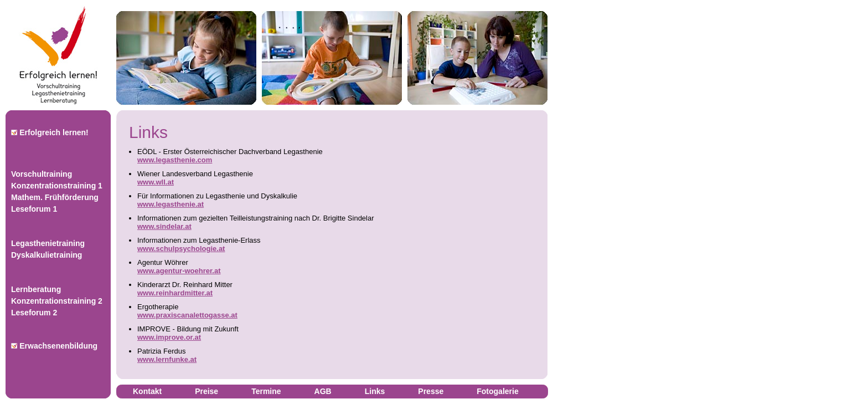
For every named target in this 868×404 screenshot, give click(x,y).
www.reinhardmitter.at (175, 293)
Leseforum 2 (34, 313)
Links (375, 391)
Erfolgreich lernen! (50, 132)
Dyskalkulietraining (46, 255)
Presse (431, 391)
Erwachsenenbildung (54, 346)
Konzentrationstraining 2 (57, 301)
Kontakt (147, 391)
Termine (266, 391)
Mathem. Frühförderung (55, 197)
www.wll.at (156, 182)
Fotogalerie (497, 391)
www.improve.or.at (169, 337)
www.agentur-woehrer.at (179, 271)
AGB (323, 391)
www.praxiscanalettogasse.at (187, 315)
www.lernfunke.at (167, 359)
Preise (206, 391)
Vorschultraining (42, 174)
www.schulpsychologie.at (181, 249)
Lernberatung (36, 289)
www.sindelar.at (164, 226)
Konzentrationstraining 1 (57, 186)
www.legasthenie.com (175, 160)
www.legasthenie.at (170, 204)
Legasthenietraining (48, 243)
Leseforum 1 (34, 209)
